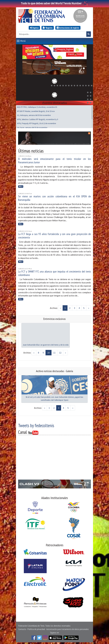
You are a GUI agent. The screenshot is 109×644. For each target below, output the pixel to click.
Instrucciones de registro (68, 28)
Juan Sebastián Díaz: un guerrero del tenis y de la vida (46, 344)
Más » (21, 186)
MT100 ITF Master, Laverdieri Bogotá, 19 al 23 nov (36, 111)
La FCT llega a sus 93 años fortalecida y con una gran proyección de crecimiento (54, 235)
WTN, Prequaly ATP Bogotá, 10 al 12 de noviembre (37, 123)
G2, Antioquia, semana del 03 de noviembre (34, 115)
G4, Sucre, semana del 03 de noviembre (32, 127)
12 (60, 352)
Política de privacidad (36, 629)
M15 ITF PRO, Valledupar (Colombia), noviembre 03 (37, 107)
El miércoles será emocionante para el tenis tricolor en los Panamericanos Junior (54, 160)
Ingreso (34, 28)
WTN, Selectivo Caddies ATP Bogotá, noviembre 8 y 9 (38, 119)
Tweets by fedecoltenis (36, 425)
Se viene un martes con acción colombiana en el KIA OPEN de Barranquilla (54, 197)
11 (54, 352)
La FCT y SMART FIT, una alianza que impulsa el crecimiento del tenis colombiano (54, 273)
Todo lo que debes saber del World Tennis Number (54, 3)
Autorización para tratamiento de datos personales (68, 629)
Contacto (22, 629)
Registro (48, 28)
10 (49, 352)
